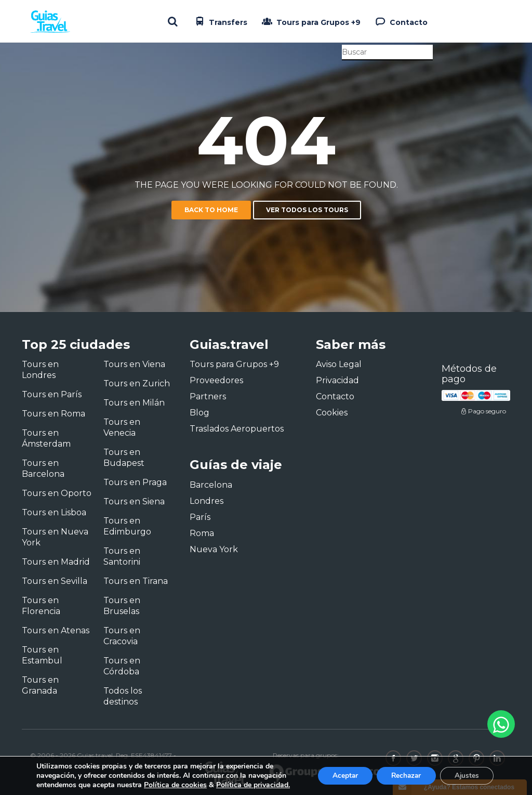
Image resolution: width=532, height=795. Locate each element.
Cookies (332, 413)
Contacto (400, 21)
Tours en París (52, 394)
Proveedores (216, 380)
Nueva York (214, 549)
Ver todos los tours (307, 210)
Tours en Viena (134, 364)
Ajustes (465, 776)
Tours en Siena (134, 501)
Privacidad (337, 380)
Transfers (220, 21)
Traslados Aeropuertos (237, 429)
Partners (208, 396)
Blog (199, 413)
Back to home (211, 210)
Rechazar (402, 776)
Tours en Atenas (56, 630)
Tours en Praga (135, 482)
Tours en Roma (54, 414)
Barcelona (211, 485)
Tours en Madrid (56, 562)
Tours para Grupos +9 (310, 21)
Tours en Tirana (136, 581)
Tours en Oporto (57, 493)
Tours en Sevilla (55, 581)
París (200, 517)
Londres (207, 501)
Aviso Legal (339, 364)
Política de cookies (175, 785)
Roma (202, 533)
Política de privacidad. (253, 785)
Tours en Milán (134, 403)
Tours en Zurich (137, 383)
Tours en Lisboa (54, 512)
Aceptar (338, 776)
